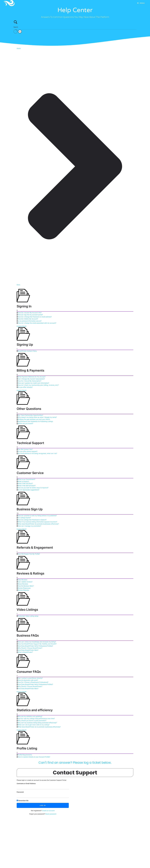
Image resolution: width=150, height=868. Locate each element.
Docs (18, 285)
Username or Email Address (26, 783)
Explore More (22, 326)
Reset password (51, 814)
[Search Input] (75, 27)
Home (19, 48)
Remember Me (23, 801)
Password (20, 792)
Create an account (48, 811)
